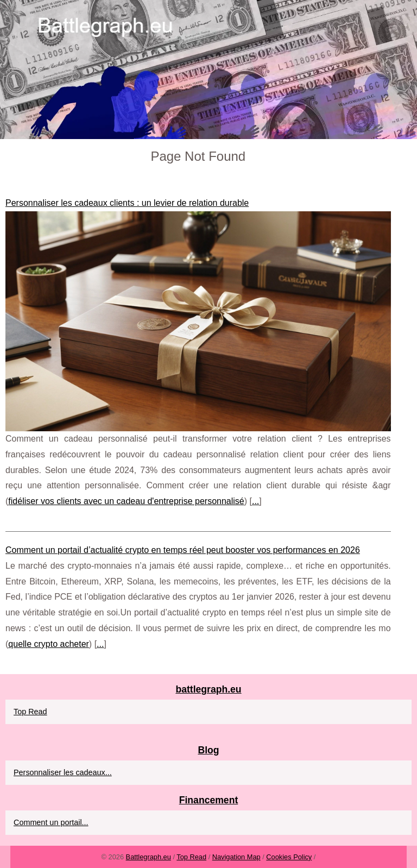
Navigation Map (236, 857)
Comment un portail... (51, 822)
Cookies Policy (289, 857)
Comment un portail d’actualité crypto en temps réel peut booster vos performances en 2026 (183, 550)
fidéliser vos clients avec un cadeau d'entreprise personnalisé (126, 501)
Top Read (30, 712)
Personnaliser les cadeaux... (63, 772)
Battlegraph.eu (149, 857)
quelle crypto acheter (49, 644)
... (255, 501)
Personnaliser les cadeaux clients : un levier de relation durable (127, 203)
